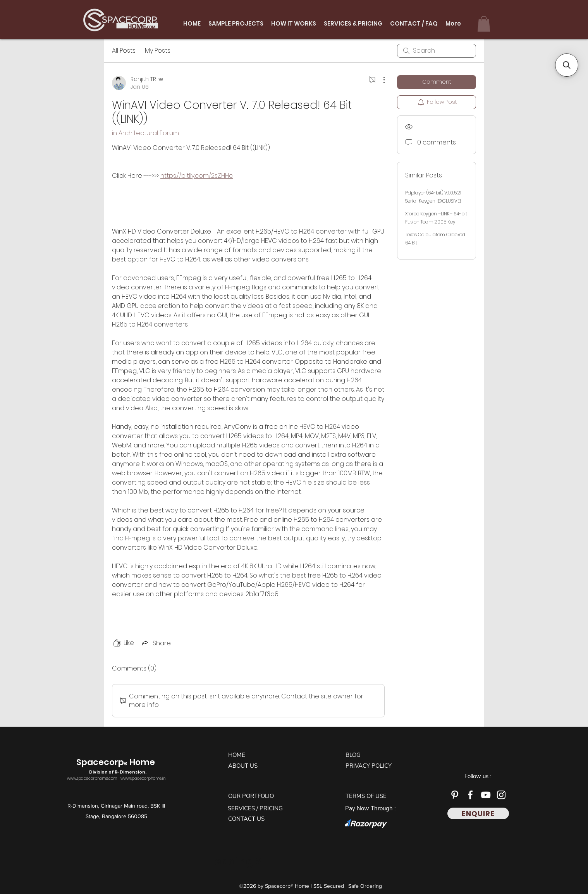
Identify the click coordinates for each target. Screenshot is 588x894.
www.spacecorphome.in (143, 778)
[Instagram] (501, 795)
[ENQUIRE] (478, 813)
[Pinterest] (455, 795)
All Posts (124, 51)
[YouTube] (486, 795)
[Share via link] (156, 643)
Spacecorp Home (117, 766)
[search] (437, 51)
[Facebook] (470, 795)
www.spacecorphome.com (92, 778)
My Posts (158, 51)
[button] (484, 24)
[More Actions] (380, 80)
